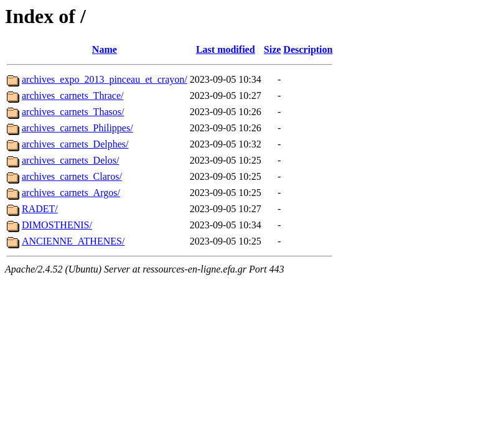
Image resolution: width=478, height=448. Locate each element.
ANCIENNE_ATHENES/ (73, 241)
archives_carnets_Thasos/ (73, 112)
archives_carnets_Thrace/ (73, 96)
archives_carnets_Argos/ (71, 193)
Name (105, 49)
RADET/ (40, 209)
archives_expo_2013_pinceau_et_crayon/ (105, 79)
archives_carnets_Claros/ (72, 176)
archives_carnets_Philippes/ (77, 128)
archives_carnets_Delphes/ (75, 144)
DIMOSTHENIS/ (57, 225)
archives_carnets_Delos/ (70, 160)
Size (273, 49)
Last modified (226, 49)
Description (308, 49)
